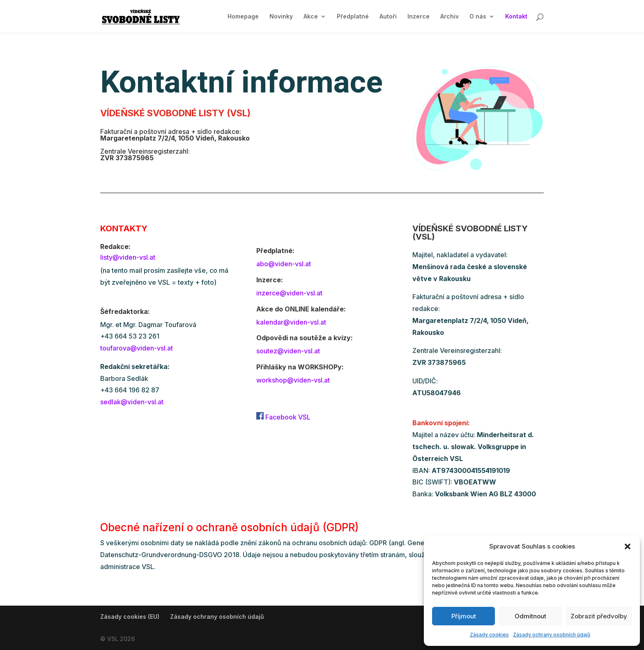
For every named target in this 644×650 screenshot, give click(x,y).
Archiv (450, 17)
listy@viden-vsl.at (128, 257)
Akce (311, 17)
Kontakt (516, 17)
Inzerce (419, 17)
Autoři (388, 17)
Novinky (281, 17)
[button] (628, 546)
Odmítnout (530, 616)
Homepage (243, 17)
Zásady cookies (489, 635)
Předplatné (353, 17)
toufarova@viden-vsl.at (137, 348)
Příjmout (464, 616)
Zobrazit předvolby (599, 616)
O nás (478, 17)
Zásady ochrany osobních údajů (552, 635)
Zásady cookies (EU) (130, 617)
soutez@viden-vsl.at (288, 351)
